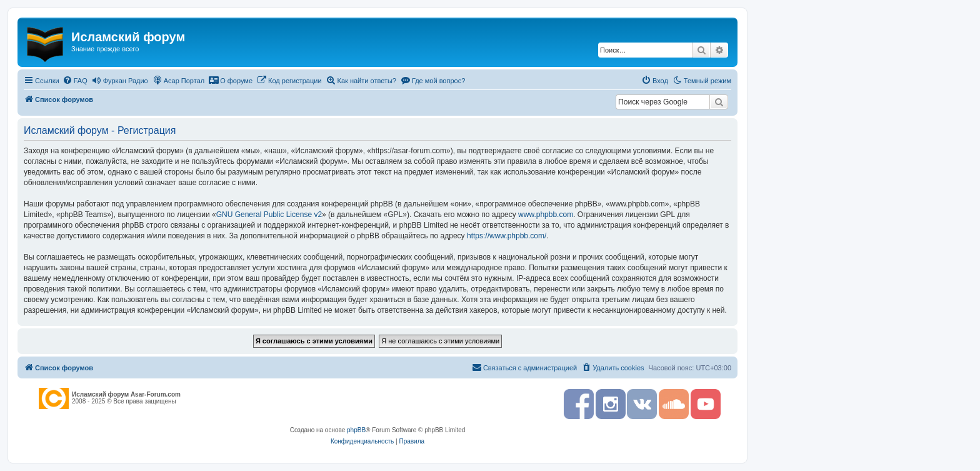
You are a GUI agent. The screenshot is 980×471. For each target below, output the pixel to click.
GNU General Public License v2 (269, 215)
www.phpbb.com (546, 215)
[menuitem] (75, 81)
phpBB (356, 430)
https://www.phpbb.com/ (507, 236)
